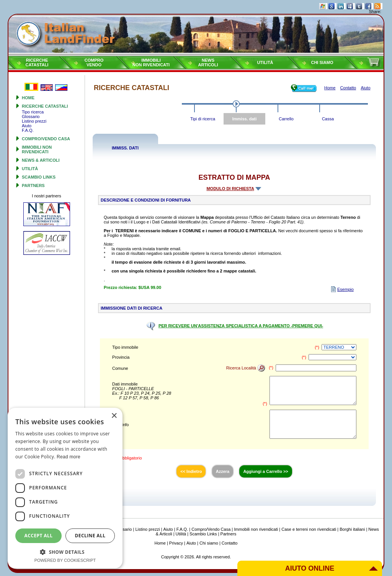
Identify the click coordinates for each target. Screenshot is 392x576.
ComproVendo (94, 62)
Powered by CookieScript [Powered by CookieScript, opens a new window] (65, 560)
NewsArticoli (208, 62)
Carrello (286, 119)
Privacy (176, 543)
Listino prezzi (34, 121)
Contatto (230, 543)
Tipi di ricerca (203, 119)
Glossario (31, 117)
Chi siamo (322, 62)
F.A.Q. (28, 130)
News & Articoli (41, 160)
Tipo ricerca (33, 112)
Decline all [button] (90, 536)
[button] (65, 552)
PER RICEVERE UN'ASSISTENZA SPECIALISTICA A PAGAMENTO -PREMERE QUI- (241, 326)
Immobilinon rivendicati (151, 62)
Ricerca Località (246, 368)
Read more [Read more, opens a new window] (69, 457)
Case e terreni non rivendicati (309, 529)
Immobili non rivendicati (37, 149)
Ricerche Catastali (45, 106)
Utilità (265, 62)
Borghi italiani (352, 529)
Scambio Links (39, 177)
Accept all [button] (39, 536)
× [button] (114, 416)
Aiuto (27, 126)
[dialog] (65, 488)
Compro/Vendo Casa (46, 139)
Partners (33, 185)
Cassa (328, 119)
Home (28, 98)
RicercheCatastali (37, 62)
